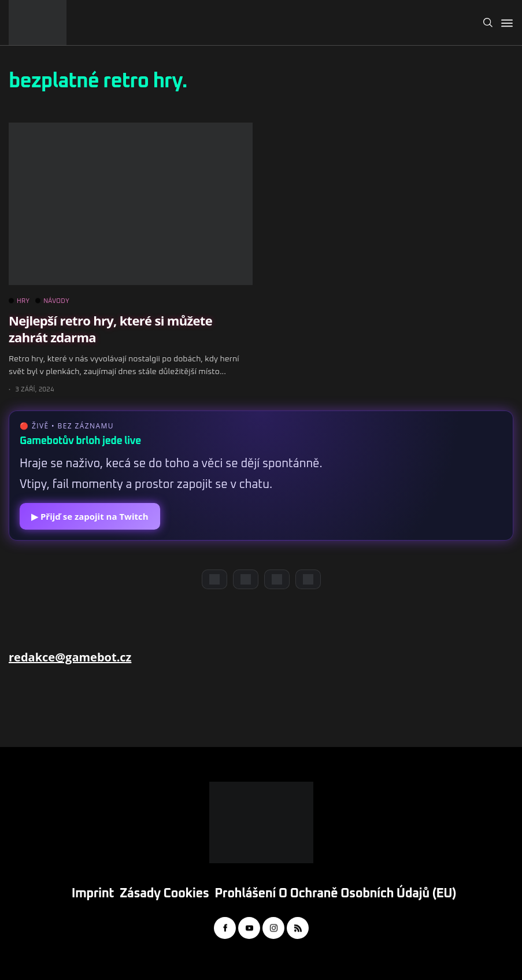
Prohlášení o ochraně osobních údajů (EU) (335, 894)
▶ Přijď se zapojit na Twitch (90, 516)
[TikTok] (308, 579)
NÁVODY (52, 301)
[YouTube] (246, 579)
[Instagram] (277, 579)
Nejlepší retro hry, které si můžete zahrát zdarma (110, 329)
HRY (19, 301)
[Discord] (214, 579)
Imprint (93, 894)
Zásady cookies (164, 894)
